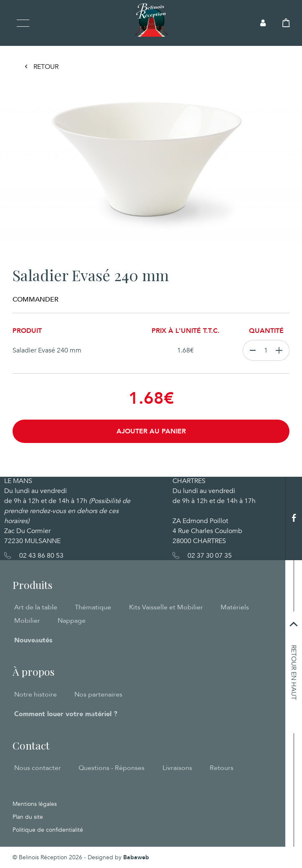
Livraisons (177, 768)
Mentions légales (35, 804)
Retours (222, 768)
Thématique (93, 607)
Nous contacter (38, 768)
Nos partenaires (98, 694)
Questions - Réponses (112, 768)
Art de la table (36, 607)
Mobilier (27, 621)
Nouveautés (33, 640)
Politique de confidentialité (48, 830)
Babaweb (136, 857)
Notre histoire (36, 694)
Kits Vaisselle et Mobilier (166, 607)
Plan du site (28, 817)
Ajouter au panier (151, 431)
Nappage (72, 621)
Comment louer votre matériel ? (66, 714)
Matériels (235, 607)
